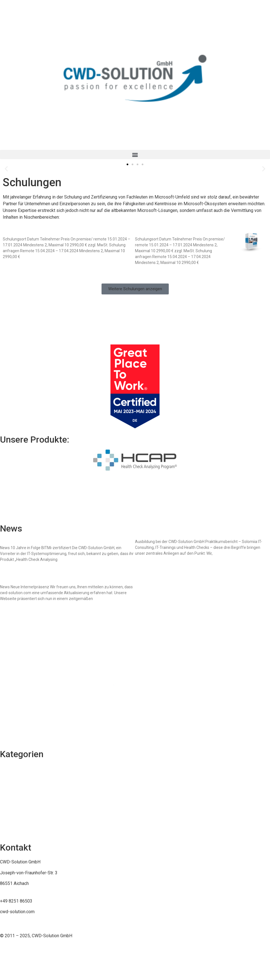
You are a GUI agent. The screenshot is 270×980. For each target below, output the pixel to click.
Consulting (10, 779)
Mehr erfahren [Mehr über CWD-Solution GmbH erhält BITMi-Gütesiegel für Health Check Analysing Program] (12, 569)
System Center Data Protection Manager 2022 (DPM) (62, 233)
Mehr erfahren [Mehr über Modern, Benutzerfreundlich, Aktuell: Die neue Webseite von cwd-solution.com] (12, 608)
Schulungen (11, 768)
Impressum (11, 703)
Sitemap (8, 714)
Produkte (9, 807)
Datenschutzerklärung (21, 735)
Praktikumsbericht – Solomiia (168, 536)
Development (13, 818)
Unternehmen (13, 829)
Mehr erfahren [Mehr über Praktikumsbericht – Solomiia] (147, 563)
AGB (4, 725)
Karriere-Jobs (14, 790)
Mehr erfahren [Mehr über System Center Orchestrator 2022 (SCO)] (147, 272)
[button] (135, 154)
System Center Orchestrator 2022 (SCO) (181, 233)
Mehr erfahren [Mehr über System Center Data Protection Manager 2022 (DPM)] (15, 266)
